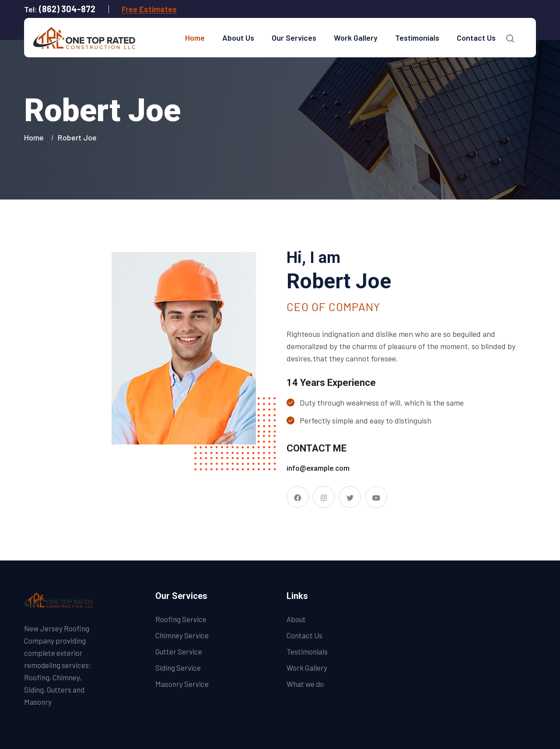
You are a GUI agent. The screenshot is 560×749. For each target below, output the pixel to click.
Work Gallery (356, 38)
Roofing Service (181, 619)
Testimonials (417, 38)
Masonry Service (182, 684)
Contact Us (476, 38)
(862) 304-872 (67, 9)
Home (195, 38)
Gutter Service (179, 651)
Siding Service (178, 668)
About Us (238, 38)
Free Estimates (149, 9)
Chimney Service (182, 635)
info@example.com (318, 468)
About (296, 619)
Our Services (294, 38)
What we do (305, 684)
